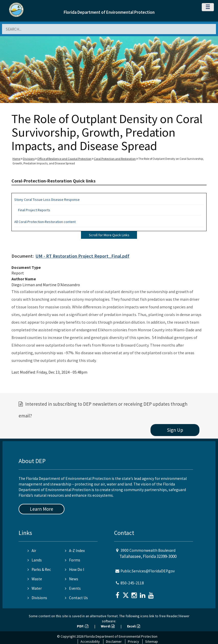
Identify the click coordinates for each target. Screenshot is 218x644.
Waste (35, 579)
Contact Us (76, 598)
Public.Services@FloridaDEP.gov (148, 571)
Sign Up (175, 430)
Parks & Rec (39, 569)
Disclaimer (114, 641)
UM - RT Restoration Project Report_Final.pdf (83, 256)
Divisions (29, 159)
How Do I (74, 569)
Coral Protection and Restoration (115, 159)
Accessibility (90, 641)
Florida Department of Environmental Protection (109, 12)
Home (16, 159)
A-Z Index (75, 551)
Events (73, 588)
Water (35, 588)
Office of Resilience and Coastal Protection (64, 159)
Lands (35, 560)
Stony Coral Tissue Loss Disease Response (47, 200)
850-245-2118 (132, 583)
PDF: (83, 626)
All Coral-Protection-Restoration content (45, 222)
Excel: (134, 626)
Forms (73, 560)
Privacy (133, 641)
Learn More (42, 509)
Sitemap (152, 641)
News (72, 579)
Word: (108, 626)
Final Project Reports (34, 210)
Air (32, 551)
